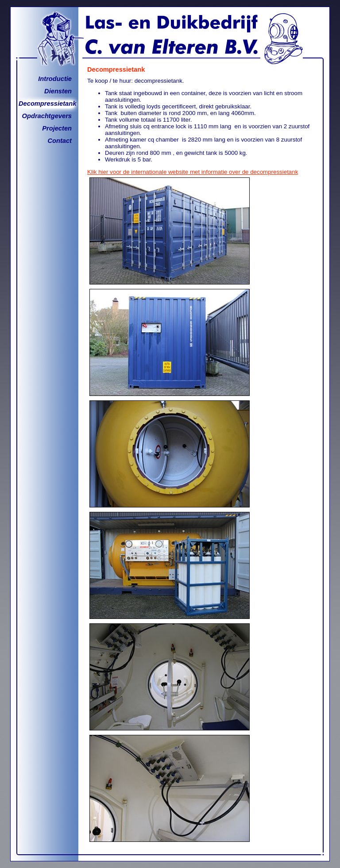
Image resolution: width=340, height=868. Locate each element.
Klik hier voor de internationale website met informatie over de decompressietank (193, 172)
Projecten (57, 128)
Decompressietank (47, 104)
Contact (60, 141)
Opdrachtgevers (47, 116)
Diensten (58, 91)
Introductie (55, 79)
